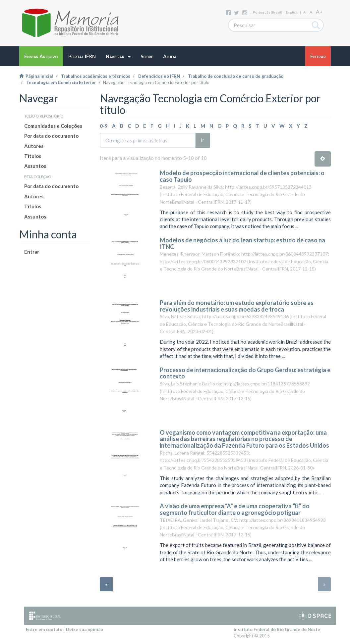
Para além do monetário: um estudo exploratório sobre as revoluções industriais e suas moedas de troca (237, 306)
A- (305, 12)
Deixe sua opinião (85, 629)
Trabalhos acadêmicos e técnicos (96, 76)
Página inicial (36, 76)
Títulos (33, 156)
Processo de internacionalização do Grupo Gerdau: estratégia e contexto (245, 373)
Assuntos (35, 166)
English (292, 12)
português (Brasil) (268, 12)
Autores (34, 146)
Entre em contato (44, 629)
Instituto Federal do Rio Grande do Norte (277, 629)
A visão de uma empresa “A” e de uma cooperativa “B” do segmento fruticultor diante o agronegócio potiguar (235, 509)
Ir (203, 140)
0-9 (104, 126)
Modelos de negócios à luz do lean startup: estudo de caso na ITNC (242, 243)
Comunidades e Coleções (53, 126)
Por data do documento (51, 136)
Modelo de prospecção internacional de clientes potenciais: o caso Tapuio (242, 176)
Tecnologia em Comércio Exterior (61, 82)
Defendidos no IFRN (159, 76)
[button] (118, 56)
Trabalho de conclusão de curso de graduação (236, 76)
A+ (319, 12)
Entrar (32, 252)
